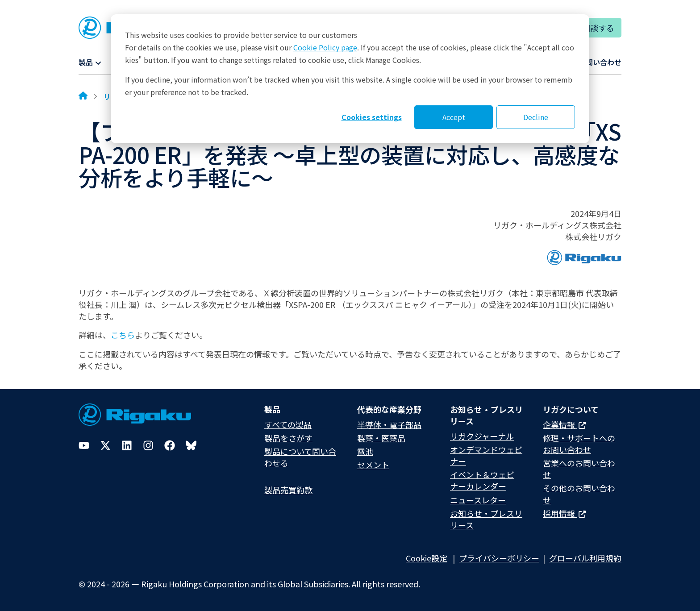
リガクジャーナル (482, 436)
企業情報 (564, 424)
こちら (123, 335)
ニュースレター (478, 500)
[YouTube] (84, 445)
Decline (536, 117)
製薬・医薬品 (381, 438)
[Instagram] (148, 445)
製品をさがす (288, 438)
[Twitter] (105, 445)
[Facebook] (170, 445)
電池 (365, 451)
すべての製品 (288, 424)
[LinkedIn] (127, 445)
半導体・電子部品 (389, 424)
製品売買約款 (288, 490)
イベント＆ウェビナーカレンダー (482, 480)
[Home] (83, 96)
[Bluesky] (191, 445)
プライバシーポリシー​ (499, 558)
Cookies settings (372, 117)
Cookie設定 (427, 558)
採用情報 (564, 513)
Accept (454, 117)
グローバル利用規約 (585, 558)
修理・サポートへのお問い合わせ (579, 444)
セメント (373, 465)
